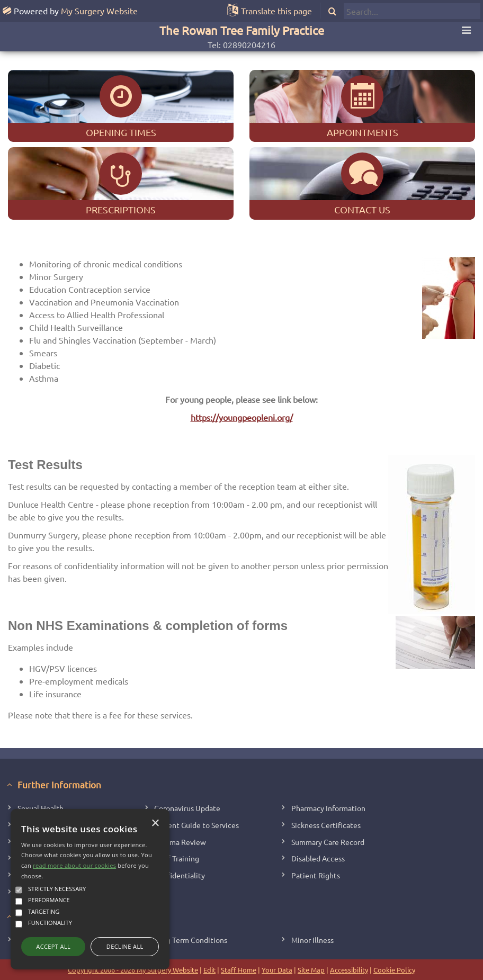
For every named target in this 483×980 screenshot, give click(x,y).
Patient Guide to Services (196, 825)
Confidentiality (180, 875)
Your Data (277, 970)
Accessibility (349, 970)
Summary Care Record (328, 842)
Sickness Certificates (326, 825)
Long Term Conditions (191, 940)
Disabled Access (318, 858)
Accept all (53, 946)
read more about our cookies (74, 865)
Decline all (125, 946)
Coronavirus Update (187, 808)
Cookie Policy (394, 970)
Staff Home (239, 970)
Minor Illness (312, 940)
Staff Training (177, 858)
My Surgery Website (99, 11)
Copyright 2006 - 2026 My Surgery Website (133, 970)
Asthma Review (180, 842)
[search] (412, 11)
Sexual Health (41, 808)
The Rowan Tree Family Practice (242, 30)
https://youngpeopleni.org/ (242, 417)
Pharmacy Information (328, 808)
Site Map (311, 970)
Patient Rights (316, 875)
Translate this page (276, 11)
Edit (209, 970)
